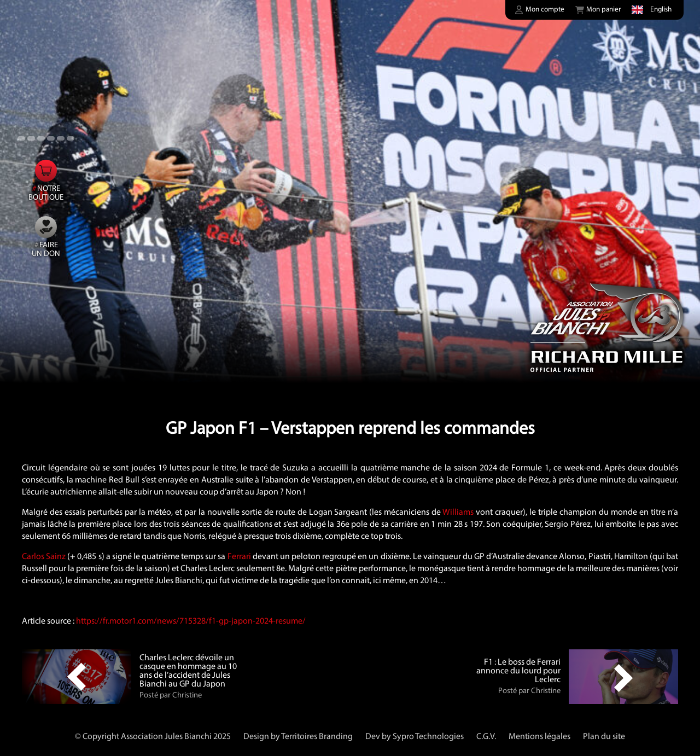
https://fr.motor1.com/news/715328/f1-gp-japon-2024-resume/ (191, 621)
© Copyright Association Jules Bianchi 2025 (153, 737)
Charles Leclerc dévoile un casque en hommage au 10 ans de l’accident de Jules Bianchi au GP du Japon (188, 671)
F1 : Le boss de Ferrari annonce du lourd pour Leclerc (518, 671)
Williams (458, 513)
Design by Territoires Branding (298, 737)
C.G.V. (486, 737)
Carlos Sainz (44, 557)
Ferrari (239, 557)
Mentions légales (539, 737)
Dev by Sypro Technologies (415, 737)
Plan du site (604, 737)
